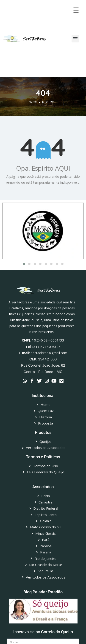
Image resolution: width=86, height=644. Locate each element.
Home (33, 102)
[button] (75, 39)
